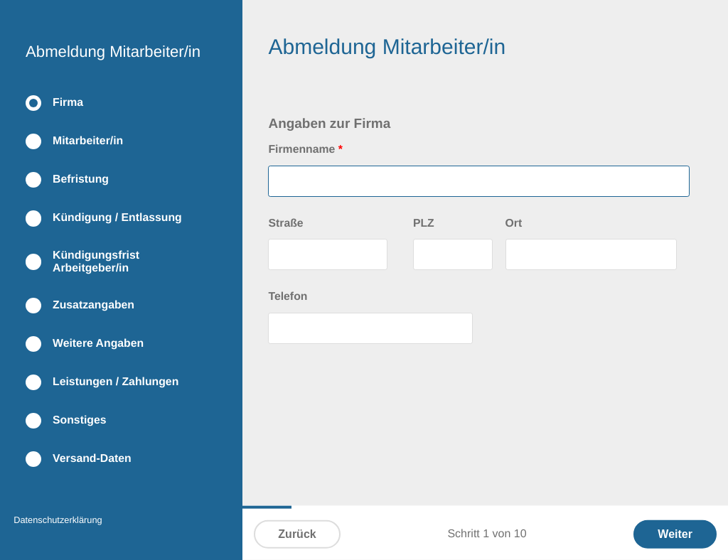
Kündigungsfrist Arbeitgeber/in (96, 262)
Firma (68, 103)
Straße (285, 224)
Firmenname (305, 150)
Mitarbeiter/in (88, 141)
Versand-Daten (92, 459)
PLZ (424, 224)
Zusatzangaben (93, 305)
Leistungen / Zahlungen (116, 382)
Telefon (288, 297)
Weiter (675, 534)
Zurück (297, 534)
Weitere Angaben (98, 344)
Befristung (81, 179)
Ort (514, 224)
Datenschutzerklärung (58, 520)
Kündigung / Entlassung (117, 218)
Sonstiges (80, 420)
